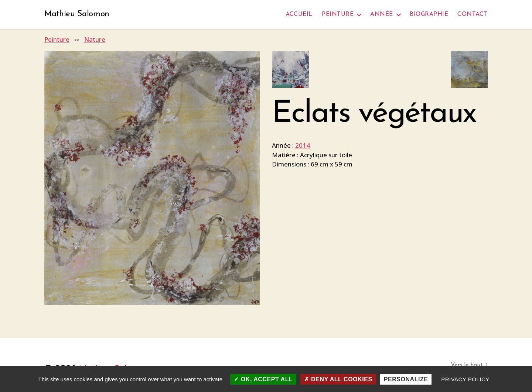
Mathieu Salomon (79, 15)
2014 (303, 146)
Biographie (429, 14)
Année (382, 14)
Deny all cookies (338, 379)
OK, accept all (263, 379)
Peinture (338, 14)
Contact (473, 14)
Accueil (299, 14)
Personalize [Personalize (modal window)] (406, 379)
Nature (95, 40)
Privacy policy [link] (465, 379)
